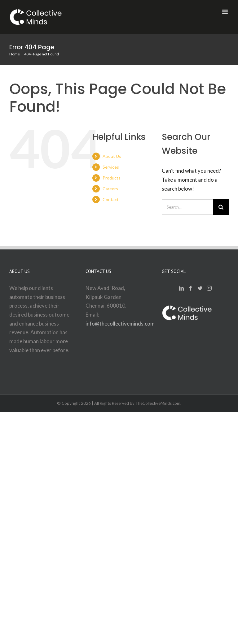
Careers (110, 189)
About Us (112, 156)
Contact (111, 199)
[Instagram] (209, 288)
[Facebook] (191, 288)
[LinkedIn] (181, 288)
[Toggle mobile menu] (225, 12)
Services (111, 167)
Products (112, 178)
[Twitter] (200, 288)
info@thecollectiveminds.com (120, 324)
